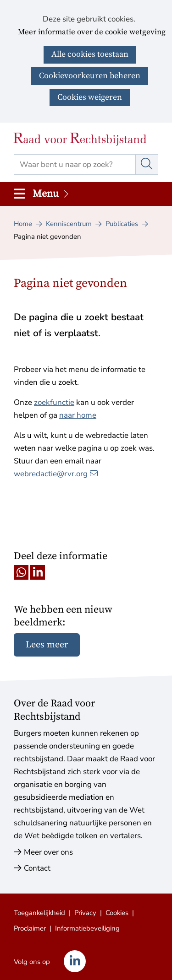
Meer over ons (48, 852)
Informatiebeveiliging (87, 928)
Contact (37, 868)
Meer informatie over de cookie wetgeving (92, 32)
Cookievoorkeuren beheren (90, 76)
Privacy (85, 913)
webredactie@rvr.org (56, 474)
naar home (78, 415)
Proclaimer (30, 928)
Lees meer (47, 645)
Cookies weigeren (90, 97)
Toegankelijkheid (39, 913)
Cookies (117, 913)
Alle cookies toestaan (90, 54)
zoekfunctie (54, 402)
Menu (51, 194)
